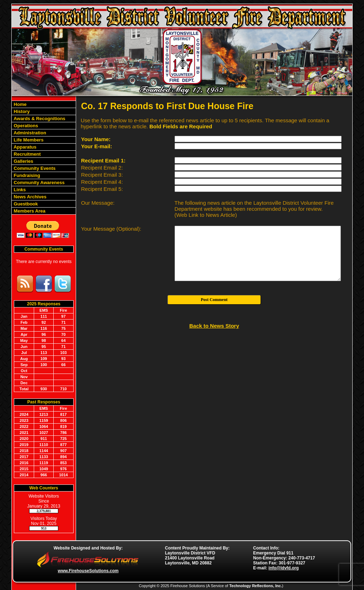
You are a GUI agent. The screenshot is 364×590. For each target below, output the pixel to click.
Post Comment (214, 300)
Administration (29, 133)
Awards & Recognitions (39, 119)
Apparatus (24, 147)
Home (20, 104)
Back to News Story (214, 326)
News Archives (30, 197)
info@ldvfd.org (283, 568)
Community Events (34, 168)
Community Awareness (39, 183)
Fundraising (26, 175)
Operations (25, 126)
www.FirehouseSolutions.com (88, 571)
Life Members (28, 140)
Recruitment (26, 154)
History (21, 111)
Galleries (23, 161)
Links (19, 190)
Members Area (29, 211)
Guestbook (25, 204)
